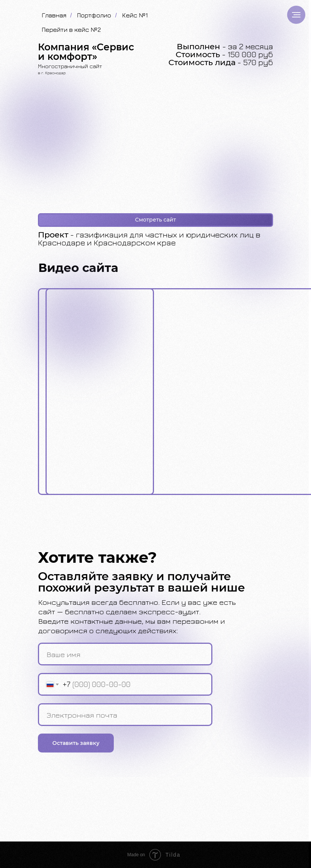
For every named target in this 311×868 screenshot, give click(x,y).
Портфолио (94, 15)
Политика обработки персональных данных (91, 826)
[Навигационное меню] (296, 15)
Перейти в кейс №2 (71, 30)
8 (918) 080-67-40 (241, 794)
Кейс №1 (135, 15)
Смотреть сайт (155, 220)
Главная (54, 15)
